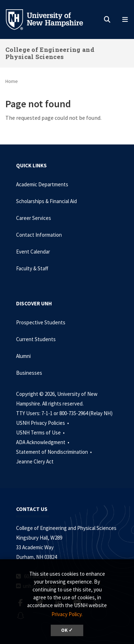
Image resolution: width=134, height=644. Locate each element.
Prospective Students (41, 322)
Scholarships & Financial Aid (46, 201)
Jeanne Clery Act (35, 461)
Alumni (23, 356)
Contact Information (39, 235)
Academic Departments (42, 184)
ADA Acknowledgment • (43, 442)
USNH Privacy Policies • (43, 423)
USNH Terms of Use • (41, 432)
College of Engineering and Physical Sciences (50, 53)
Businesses (29, 373)
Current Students (36, 339)
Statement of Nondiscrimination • (54, 452)
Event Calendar (33, 252)
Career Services (34, 218)
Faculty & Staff (32, 268)
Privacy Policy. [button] (67, 614)
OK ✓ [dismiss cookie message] (67, 630)
